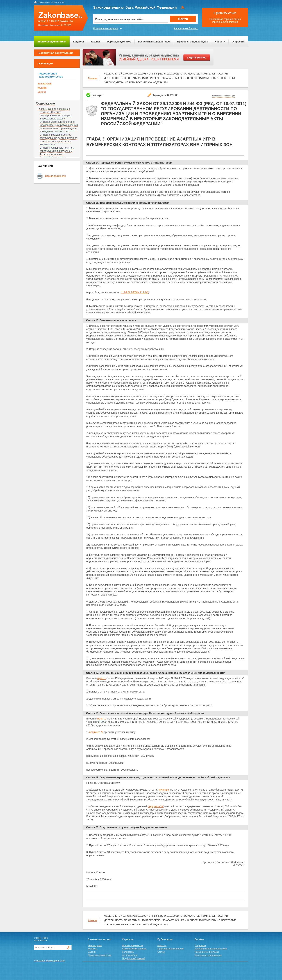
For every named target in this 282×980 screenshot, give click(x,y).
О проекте (238, 42)
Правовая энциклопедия (193, 42)
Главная (93, 78)
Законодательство (100, 939)
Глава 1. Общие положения (54, 109)
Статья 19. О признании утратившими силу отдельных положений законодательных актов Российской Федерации (158, 777)
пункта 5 (164, 790)
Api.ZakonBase (130, 955)
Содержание (45, 103)
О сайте (200, 939)
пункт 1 (102, 678)
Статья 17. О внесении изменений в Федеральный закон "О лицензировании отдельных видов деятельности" (155, 673)
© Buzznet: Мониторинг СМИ (50, 961)
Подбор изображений (134, 958)
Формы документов (119, 42)
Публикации (165, 939)
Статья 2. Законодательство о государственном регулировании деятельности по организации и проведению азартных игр (59, 127)
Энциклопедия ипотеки (52, 42)
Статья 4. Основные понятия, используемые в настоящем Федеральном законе (57, 151)
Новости (220, 42)
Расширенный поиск (186, 28)
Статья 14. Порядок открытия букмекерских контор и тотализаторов (129, 163)
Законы (95, 42)
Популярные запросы (106, 28)
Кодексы (78, 42)
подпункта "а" (156, 806)
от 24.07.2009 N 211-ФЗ (135, 292)
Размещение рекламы (207, 952)
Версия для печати (55, 176)
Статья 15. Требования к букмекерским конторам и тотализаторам (128, 203)
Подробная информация (224, 96)
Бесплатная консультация (154, 42)
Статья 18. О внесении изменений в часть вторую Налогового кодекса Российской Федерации (145, 713)
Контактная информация (208, 955)
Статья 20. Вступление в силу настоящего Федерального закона (126, 827)
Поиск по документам (100, 955)
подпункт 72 (96, 732)
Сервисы (128, 939)
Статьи (161, 952)
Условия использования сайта (211, 949)
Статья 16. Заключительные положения (111, 320)
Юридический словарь (134, 949)
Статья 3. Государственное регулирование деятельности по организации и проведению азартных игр (58, 140)
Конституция (45, 84)
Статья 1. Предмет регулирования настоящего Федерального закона (55, 115)
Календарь (128, 952)
